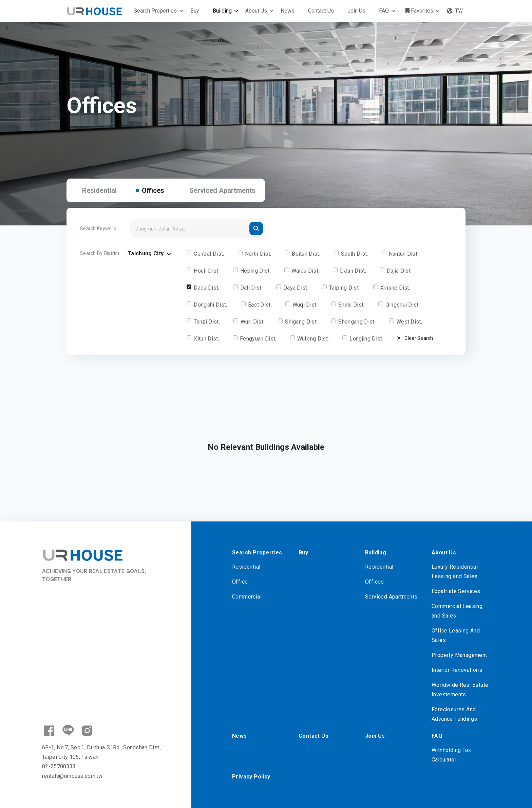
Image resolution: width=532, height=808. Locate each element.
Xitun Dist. (206, 339)
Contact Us (321, 11)
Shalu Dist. (351, 305)
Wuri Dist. (252, 322)
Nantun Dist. (404, 254)
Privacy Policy (251, 777)
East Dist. (260, 305)
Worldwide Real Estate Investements (460, 690)
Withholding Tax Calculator (451, 755)
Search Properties (155, 11)
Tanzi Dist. (207, 322)
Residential (99, 190)
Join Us (356, 11)
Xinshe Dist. (395, 288)
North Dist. (258, 254)
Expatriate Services (456, 591)
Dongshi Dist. (210, 305)
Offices (153, 190)
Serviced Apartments (222, 190)
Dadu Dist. (206, 288)
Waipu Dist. (306, 271)
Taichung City (150, 254)
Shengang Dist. (357, 322)
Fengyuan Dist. (258, 339)
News (288, 11)
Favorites (419, 11)
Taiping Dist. (344, 288)
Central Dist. (209, 254)
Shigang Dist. (301, 322)
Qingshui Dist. (403, 305)
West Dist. (409, 322)
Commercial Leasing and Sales (457, 611)
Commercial (247, 597)
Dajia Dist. (399, 271)
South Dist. (355, 254)
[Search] (198, 228)
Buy (195, 11)
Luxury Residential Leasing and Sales (455, 572)
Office (240, 582)
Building (222, 11)
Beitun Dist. (306, 254)
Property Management (459, 655)
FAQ (384, 11)
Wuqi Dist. (305, 305)
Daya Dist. (296, 288)
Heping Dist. (255, 271)
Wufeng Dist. (313, 339)
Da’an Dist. (353, 271)
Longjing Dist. (366, 339)
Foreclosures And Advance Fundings (454, 714)
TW (455, 11)
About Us (256, 11)
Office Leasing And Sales (456, 635)
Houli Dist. (207, 271)
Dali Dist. (251, 288)
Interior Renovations (457, 670)
